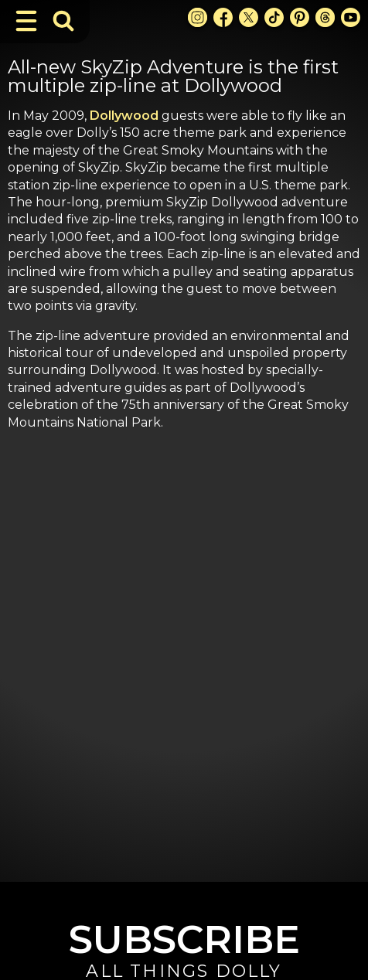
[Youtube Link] (351, 17)
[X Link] (249, 17)
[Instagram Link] (198, 17)
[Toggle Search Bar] (63, 21)
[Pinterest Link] (300, 17)
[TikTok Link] (274, 17)
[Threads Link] (325, 17)
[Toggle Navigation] (26, 21)
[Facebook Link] (223, 17)
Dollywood (124, 116)
